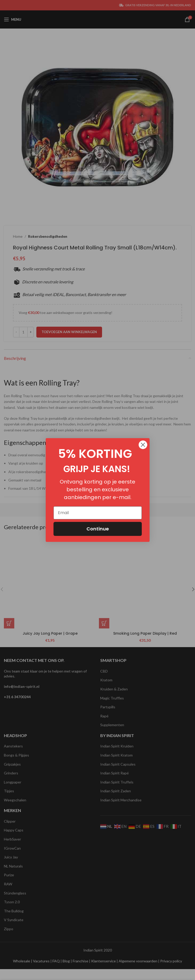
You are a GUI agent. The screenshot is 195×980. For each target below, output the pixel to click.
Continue (98, 529)
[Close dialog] (143, 445)
